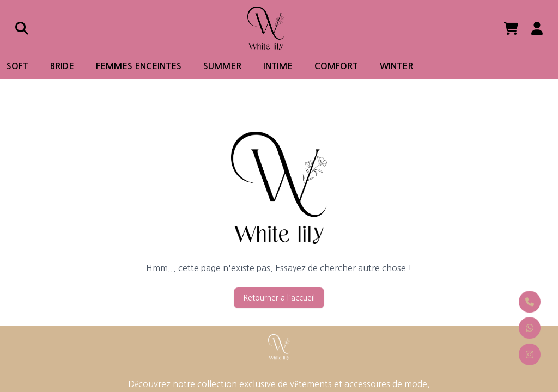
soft (17, 66)
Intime (278, 66)
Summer (222, 66)
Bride (62, 66)
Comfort (336, 66)
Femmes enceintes (139, 66)
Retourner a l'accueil (279, 298)
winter (396, 66)
